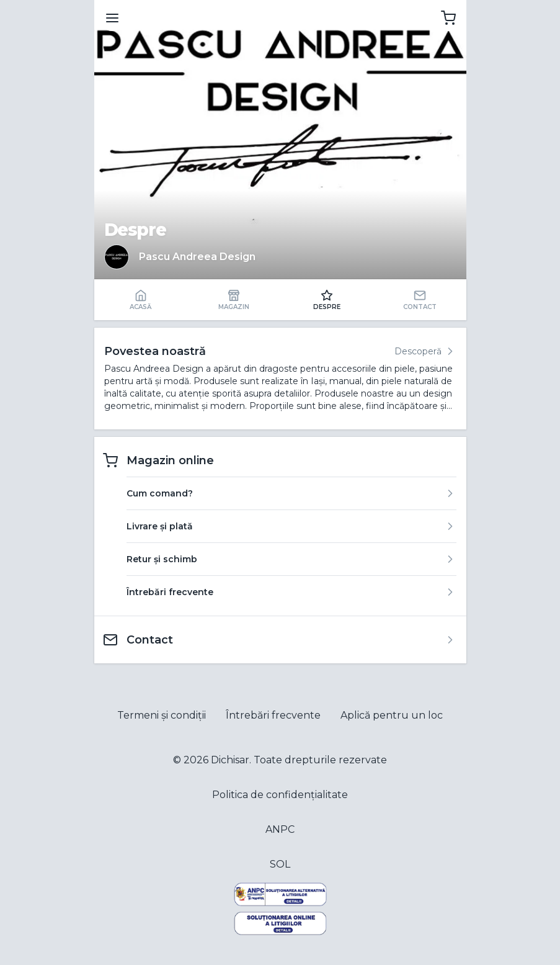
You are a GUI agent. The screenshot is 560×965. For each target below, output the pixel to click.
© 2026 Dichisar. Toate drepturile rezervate (280, 760)
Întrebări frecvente (273, 715)
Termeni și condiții (162, 715)
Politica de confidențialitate (280, 795)
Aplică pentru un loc (392, 715)
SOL (280, 864)
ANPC (280, 829)
